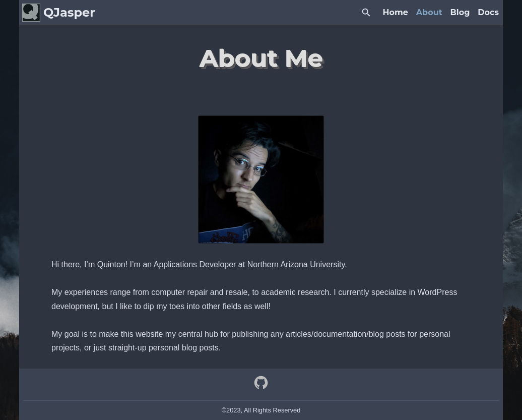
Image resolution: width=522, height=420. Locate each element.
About (429, 12)
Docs (488, 12)
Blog (460, 12)
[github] (261, 387)
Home (396, 12)
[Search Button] (366, 13)
